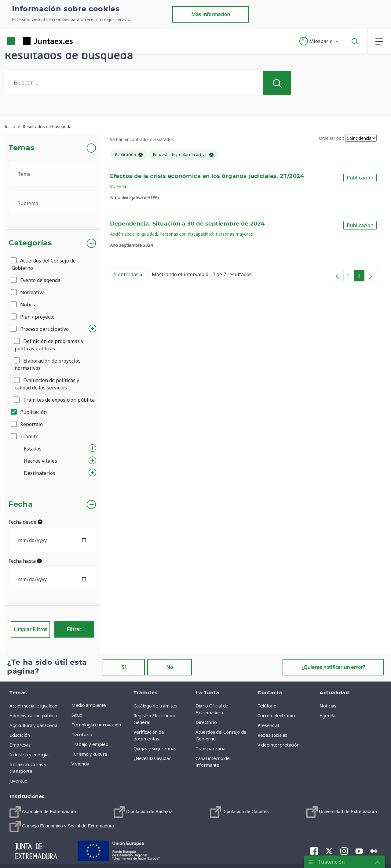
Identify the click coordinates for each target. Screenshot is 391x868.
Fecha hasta (25, 561)
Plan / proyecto (33, 317)
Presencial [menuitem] (268, 725)
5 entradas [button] (131, 276)
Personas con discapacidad (186, 234)
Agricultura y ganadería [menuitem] (33, 725)
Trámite (25, 436)
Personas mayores (234, 234)
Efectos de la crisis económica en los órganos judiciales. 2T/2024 (207, 176)
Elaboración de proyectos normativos (48, 364)
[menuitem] (43, 812)
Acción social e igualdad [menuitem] (33, 706)
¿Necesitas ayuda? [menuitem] (152, 758)
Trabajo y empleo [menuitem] (90, 744)
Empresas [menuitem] (20, 745)
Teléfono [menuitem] (267, 706)
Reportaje (27, 424)
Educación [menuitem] (20, 735)
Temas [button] (22, 148)
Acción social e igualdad (133, 234)
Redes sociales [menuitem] (272, 735)
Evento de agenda (36, 280)
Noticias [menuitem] (328, 706)
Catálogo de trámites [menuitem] (155, 706)
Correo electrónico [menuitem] (277, 715)
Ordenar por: (331, 138)
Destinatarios (40, 473)
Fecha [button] (21, 505)
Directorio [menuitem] (206, 722)
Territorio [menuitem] (82, 734)
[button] (319, 41)
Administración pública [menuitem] (33, 715)
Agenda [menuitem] (327, 715)
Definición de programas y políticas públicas (49, 345)
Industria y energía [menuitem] (29, 754)
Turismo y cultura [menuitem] (89, 754)
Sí (124, 667)
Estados (33, 449)
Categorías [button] (30, 243)
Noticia (24, 305)
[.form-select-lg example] (52, 174)
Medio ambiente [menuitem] (89, 705)
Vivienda (118, 186)
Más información (211, 14)
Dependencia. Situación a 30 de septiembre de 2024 (187, 224)
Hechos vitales (40, 461)
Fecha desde (26, 522)
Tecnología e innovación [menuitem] (96, 725)
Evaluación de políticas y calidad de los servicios (47, 384)
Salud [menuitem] (77, 715)
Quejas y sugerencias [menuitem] (155, 748)
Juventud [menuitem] (18, 781)
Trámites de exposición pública (55, 400)
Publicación (29, 412)
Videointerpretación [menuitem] (278, 745)
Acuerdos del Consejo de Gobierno (44, 264)
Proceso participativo (40, 329)
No (170, 667)
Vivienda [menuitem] (80, 764)
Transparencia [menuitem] (210, 748)
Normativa (28, 292)
